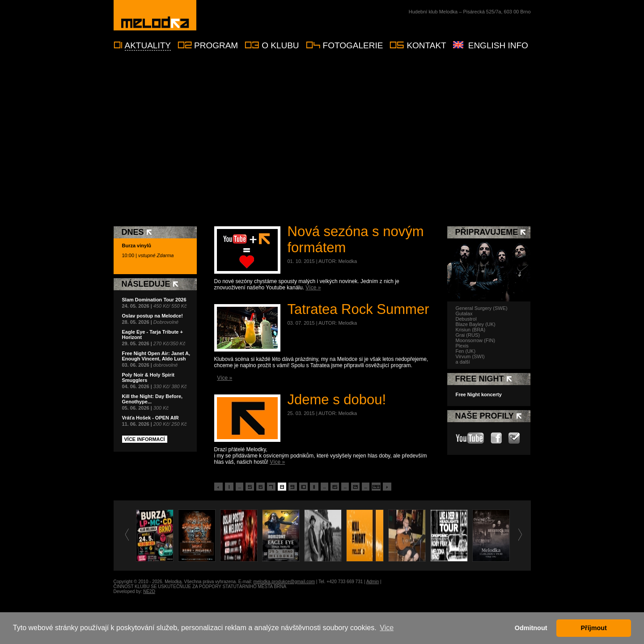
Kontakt (426, 45)
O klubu (280, 45)
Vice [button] (387, 628)
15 (335, 487)
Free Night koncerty (479, 394)
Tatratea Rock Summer (358, 309)
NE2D (149, 591)
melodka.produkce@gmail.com (284, 582)
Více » (313, 288)
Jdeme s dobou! (337, 400)
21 (355, 487)
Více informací (145, 439)
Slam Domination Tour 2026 (154, 300)
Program (216, 45)
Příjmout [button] (594, 628)
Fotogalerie (353, 45)
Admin (373, 582)
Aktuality (148, 45)
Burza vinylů (137, 246)
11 (314, 487)
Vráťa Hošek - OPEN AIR (150, 418)
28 (376, 487)
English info (498, 45)
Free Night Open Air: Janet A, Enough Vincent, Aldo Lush (156, 356)
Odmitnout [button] (531, 628)
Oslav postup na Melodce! (153, 316)
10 (303, 487)
